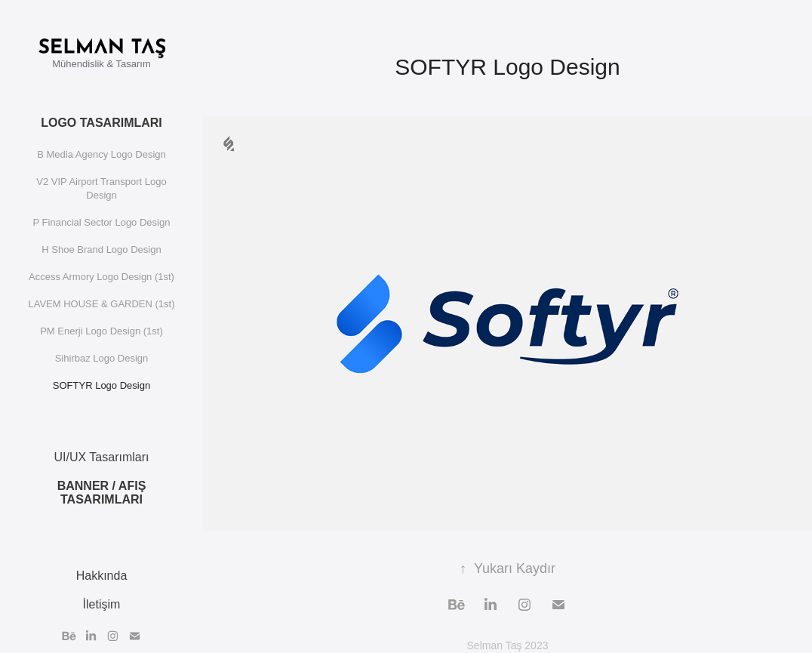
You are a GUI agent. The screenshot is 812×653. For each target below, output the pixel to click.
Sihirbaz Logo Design (102, 358)
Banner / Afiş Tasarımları (102, 493)
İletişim (102, 604)
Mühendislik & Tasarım (101, 64)
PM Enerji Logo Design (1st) (101, 331)
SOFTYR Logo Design (101, 385)
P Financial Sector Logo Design (102, 222)
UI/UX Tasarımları (102, 457)
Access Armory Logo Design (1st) (101, 277)
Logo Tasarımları (101, 123)
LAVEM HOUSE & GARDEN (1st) (101, 304)
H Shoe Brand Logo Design (101, 249)
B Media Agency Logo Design (101, 154)
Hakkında (102, 576)
